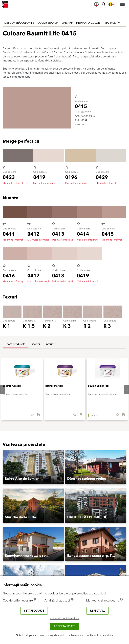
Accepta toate (64, 626)
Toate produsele (15, 344)
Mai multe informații (13, 183)
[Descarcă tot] (37, 416)
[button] (33, 467)
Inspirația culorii (89, 23)
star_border (76, 96)
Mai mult (112, 23)
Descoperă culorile (19, 23)
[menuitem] (96, 4)
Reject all (98, 611)
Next (125, 390)
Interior (50, 344)
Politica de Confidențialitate (65, 619)
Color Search (48, 23)
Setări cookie (34, 611)
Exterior (35, 344)
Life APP (67, 23)
